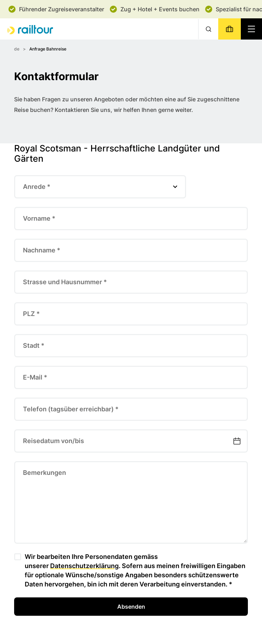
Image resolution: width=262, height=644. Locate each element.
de (17, 49)
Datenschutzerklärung (84, 566)
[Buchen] (230, 29)
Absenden (131, 607)
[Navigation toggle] (251, 29)
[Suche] (208, 29)
